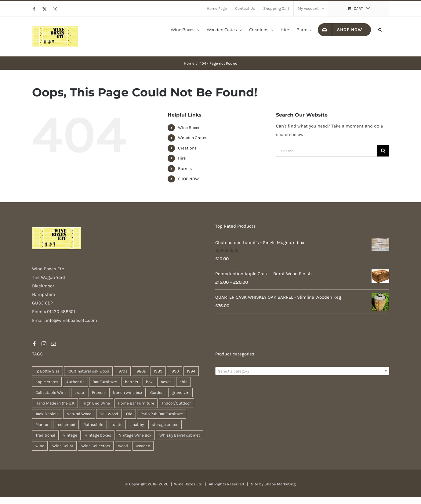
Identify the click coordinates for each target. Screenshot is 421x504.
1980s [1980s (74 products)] (141, 371)
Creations (187, 148)
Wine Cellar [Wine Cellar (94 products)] (63, 446)
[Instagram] (44, 344)
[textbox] (302, 371)
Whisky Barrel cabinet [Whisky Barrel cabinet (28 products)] (180, 435)
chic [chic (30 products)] (183, 382)
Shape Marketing (280, 484)
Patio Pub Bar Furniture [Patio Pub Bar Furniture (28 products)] (162, 414)
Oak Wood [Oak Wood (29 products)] (109, 414)
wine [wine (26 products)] (40, 446)
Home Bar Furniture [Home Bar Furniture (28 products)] (136, 403)
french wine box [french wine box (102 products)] (127, 392)
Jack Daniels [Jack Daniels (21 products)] (47, 414)
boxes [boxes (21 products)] (166, 382)
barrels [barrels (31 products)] (131, 382)
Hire (182, 158)
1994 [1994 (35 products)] (191, 371)
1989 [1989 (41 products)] (158, 371)
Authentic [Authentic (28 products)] (75, 382)
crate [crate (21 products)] (79, 392)
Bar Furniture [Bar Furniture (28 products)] (105, 382)
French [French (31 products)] (98, 392)
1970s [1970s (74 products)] (122, 371)
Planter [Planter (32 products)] (42, 425)
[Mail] (53, 344)
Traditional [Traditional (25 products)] (45, 435)
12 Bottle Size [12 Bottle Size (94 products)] (47, 371)
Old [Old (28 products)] (129, 414)
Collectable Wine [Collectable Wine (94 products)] (51, 392)
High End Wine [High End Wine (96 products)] (96, 403)
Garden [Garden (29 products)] (157, 392)
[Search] (383, 151)
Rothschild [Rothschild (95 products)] (93, 425)
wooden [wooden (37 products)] (143, 446)
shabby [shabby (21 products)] (137, 425)
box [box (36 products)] (149, 382)
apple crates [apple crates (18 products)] (47, 382)
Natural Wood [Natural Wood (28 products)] (79, 414)
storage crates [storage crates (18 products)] (165, 425)
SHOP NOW (189, 179)
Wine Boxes (189, 128)
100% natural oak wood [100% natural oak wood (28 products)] (88, 371)
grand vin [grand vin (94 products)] (180, 392)
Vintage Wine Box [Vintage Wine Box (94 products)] (135, 435)
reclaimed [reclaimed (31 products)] (66, 425)
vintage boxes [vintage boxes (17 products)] (98, 435)
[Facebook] (34, 344)
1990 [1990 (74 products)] (175, 371)
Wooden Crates (193, 138)
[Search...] (327, 151)
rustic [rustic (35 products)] (117, 425)
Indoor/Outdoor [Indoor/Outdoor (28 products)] (176, 403)
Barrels (185, 169)
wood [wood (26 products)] (123, 446)
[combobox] (302, 371)
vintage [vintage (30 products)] (70, 435)
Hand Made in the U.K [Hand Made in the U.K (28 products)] (55, 403)
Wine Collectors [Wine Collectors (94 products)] (96, 446)
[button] (380, 29)
